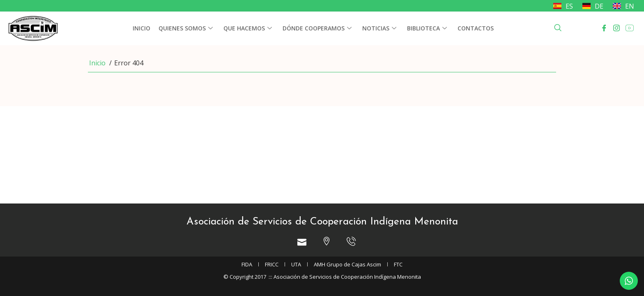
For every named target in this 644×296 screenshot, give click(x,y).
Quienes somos (186, 28)
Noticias (379, 28)
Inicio (141, 28)
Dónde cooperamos (317, 28)
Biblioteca (427, 28)
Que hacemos (248, 28)
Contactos (476, 28)
